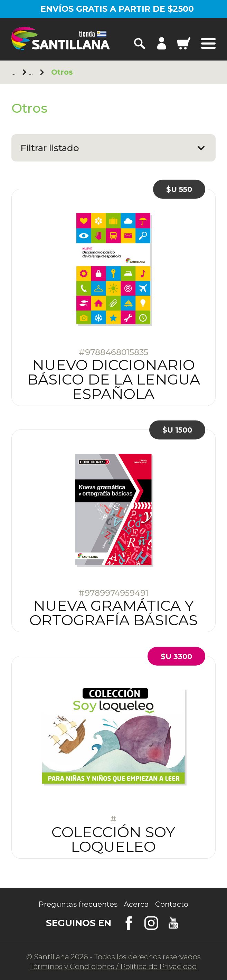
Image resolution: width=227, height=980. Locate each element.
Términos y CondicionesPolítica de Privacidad (113, 966)
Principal (15, 72)
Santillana (32, 72)
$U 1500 (177, 430)
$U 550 (179, 189)
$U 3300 (176, 656)
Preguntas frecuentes (78, 904)
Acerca (136, 904)
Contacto (172, 904)
